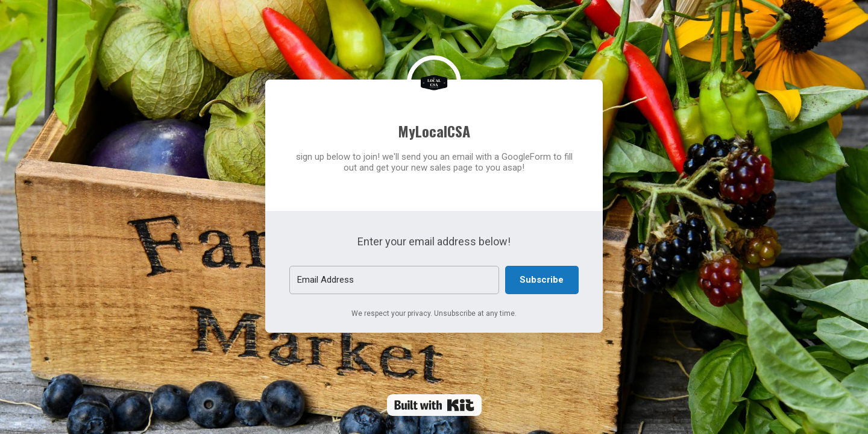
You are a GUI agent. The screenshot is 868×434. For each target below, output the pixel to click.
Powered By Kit (434, 405)
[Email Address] (394, 280)
